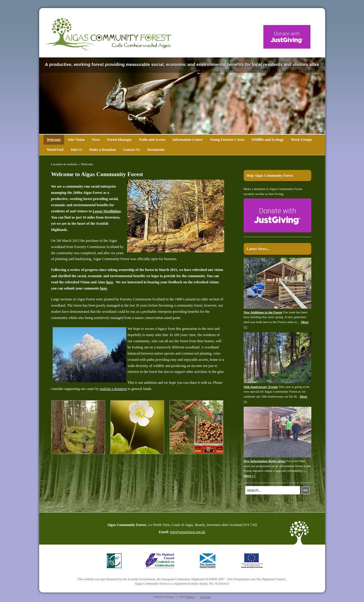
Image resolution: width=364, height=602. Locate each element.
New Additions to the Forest (263, 312)
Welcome (54, 140)
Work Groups (301, 140)
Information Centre (188, 140)
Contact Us (132, 150)
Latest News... (258, 249)
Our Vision (76, 140)
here (110, 282)
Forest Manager (119, 140)
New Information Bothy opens (265, 461)
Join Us (76, 150)
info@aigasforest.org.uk (188, 532)
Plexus (190, 597)
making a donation (113, 389)
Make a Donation (103, 150)
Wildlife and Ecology (267, 140)
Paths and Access (152, 140)
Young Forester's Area (227, 140)
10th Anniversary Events (261, 387)
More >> (250, 476)
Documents (156, 150)
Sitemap (205, 597)
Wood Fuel (55, 150)
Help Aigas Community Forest (270, 176)
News (96, 140)
